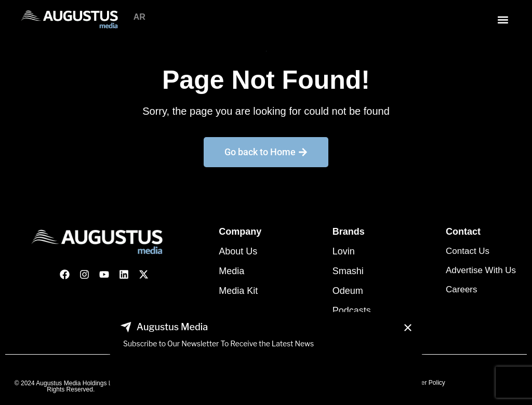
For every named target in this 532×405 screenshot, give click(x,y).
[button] (503, 19)
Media (231, 271)
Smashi (348, 271)
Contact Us (468, 251)
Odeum (348, 291)
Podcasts (352, 310)
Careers (461, 289)
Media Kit (238, 291)
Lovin (344, 251)
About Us (238, 251)
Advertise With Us (481, 270)
